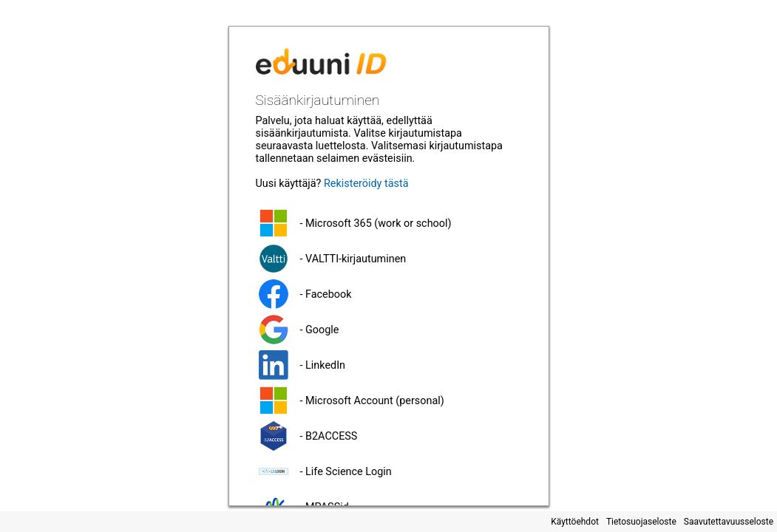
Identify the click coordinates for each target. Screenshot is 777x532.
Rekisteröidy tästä (366, 184)
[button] (389, 223)
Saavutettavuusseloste (729, 522)
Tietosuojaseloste (641, 522)
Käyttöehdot (575, 522)
